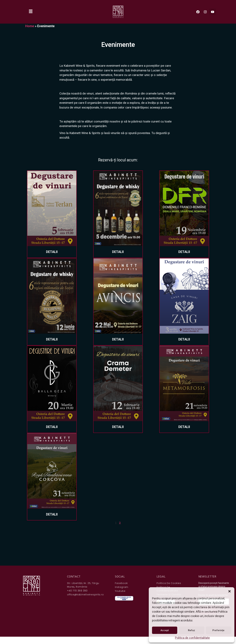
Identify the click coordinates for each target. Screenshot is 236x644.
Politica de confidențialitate (192, 638)
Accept (165, 630)
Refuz (191, 630)
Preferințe (218, 630)
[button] (229, 591)
